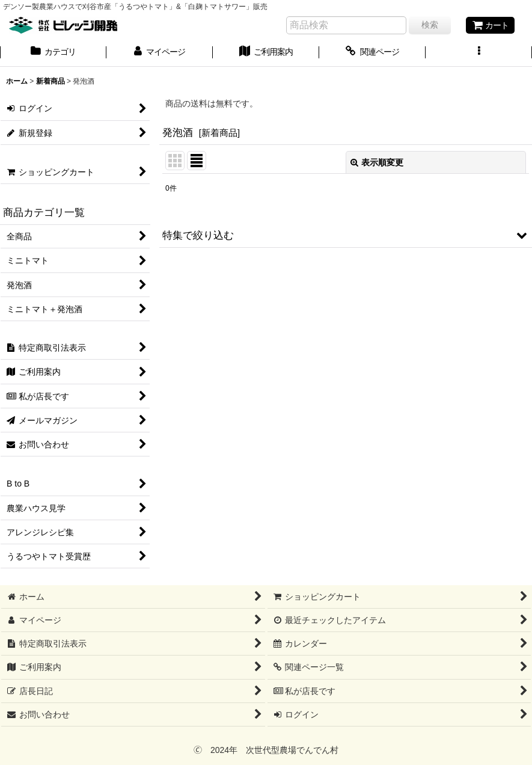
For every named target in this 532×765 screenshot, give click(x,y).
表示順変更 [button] (377, 162)
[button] (479, 53)
